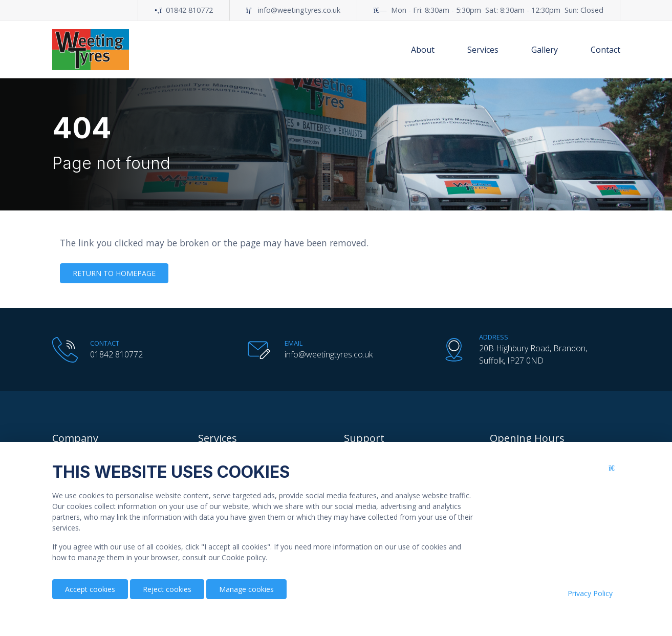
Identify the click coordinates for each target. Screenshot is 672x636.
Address (494, 337)
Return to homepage (114, 274)
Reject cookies (167, 589)
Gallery (545, 50)
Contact (605, 50)
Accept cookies (90, 589)
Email (294, 343)
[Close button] (615, 476)
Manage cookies (246, 589)
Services (483, 50)
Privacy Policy (590, 593)
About (423, 50)
